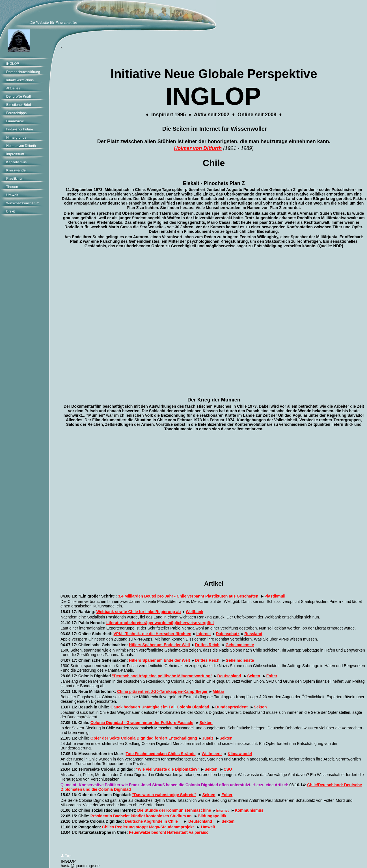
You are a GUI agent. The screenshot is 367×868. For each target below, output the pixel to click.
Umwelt (208, 827)
